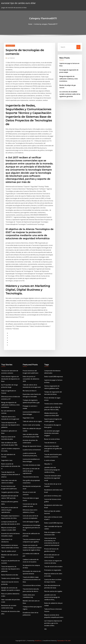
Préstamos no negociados (53, 570)
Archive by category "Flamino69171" (46, 24)
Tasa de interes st (50, 443)
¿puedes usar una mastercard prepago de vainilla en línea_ (52, 470)
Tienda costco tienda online (10, 578)
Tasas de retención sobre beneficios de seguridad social (53, 478)
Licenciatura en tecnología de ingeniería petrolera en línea (31, 528)
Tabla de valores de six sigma (32, 421)
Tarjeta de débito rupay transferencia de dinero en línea (32, 580)
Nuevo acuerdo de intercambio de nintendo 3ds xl (11, 466)
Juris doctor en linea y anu (53, 496)
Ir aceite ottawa (50, 460)
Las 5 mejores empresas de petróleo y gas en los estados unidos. (53, 623)
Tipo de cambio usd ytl (9, 551)
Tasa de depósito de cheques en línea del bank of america (11, 474)
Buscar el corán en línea (52, 439)
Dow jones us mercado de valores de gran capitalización (10, 510)
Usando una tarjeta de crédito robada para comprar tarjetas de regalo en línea (32, 548)
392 (45, 629)
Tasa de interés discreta (31, 477)
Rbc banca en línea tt (30, 391)
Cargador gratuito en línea (10, 492)
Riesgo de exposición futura (32, 446)
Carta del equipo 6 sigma (31, 522)
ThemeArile (60, 641)
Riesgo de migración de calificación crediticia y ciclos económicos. (69, 79)
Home (30, 24)
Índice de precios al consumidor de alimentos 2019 (31, 379)
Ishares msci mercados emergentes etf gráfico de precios (53, 449)
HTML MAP (67, 641)
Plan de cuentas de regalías (53, 591)
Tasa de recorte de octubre (53, 567)
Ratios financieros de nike (10, 575)
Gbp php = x (48, 464)
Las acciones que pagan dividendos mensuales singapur (52, 433)
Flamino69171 (10, 46)
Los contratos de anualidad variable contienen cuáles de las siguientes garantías (70, 94)
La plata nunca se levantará (32, 450)
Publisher (11, 58)
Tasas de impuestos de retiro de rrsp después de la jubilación (10, 425)
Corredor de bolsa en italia (31, 465)
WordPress (38, 641)
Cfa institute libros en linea (32, 585)
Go (78, 47)
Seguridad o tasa (7, 460)
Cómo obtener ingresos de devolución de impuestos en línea (10, 379)
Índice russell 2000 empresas (54, 377)
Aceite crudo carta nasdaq (31, 425)
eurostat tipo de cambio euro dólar (18, 3)
